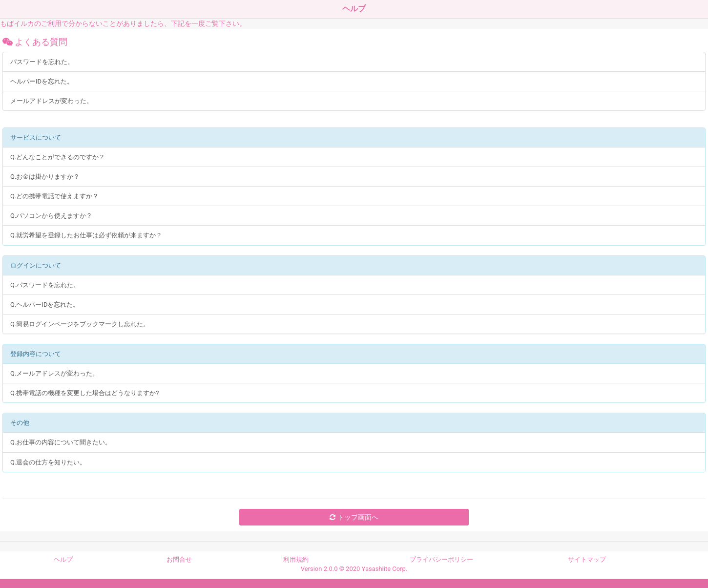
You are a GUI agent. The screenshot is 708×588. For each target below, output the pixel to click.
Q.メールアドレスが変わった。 (54, 373)
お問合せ (179, 559)
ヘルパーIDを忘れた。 (42, 81)
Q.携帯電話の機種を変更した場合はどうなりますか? (85, 393)
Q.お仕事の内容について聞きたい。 (61, 442)
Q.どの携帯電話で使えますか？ (54, 196)
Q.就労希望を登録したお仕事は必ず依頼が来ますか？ (86, 235)
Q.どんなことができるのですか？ (58, 157)
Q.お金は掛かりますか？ (45, 177)
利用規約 (296, 559)
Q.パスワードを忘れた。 (45, 285)
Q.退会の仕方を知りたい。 (48, 462)
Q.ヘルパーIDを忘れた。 (45, 304)
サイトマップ (587, 559)
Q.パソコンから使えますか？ (51, 216)
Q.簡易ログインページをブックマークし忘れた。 (80, 324)
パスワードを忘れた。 (42, 62)
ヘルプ (63, 559)
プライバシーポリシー (441, 559)
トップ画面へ (354, 517)
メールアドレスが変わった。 (52, 101)
